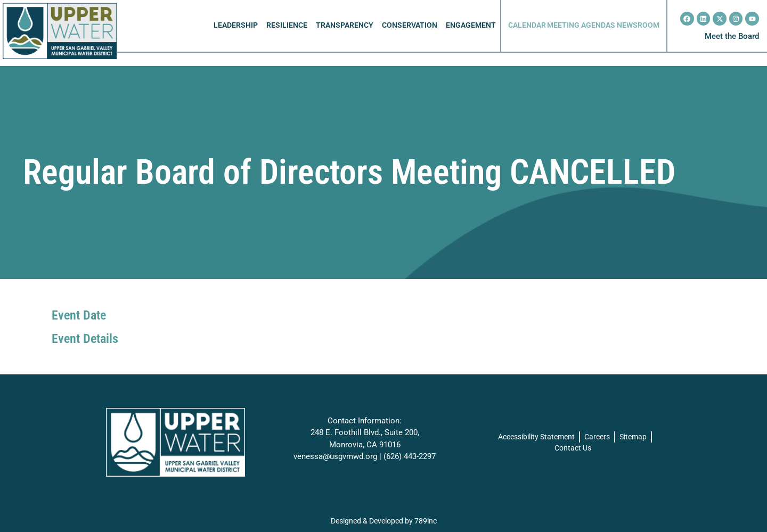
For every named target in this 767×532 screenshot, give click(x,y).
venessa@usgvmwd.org (335, 456)
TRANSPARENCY (345, 25)
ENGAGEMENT (471, 25)
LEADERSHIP (236, 25)
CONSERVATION (410, 25)
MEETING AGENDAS (581, 25)
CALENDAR (527, 25)
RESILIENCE (287, 25)
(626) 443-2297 (410, 456)
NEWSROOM (638, 25)
